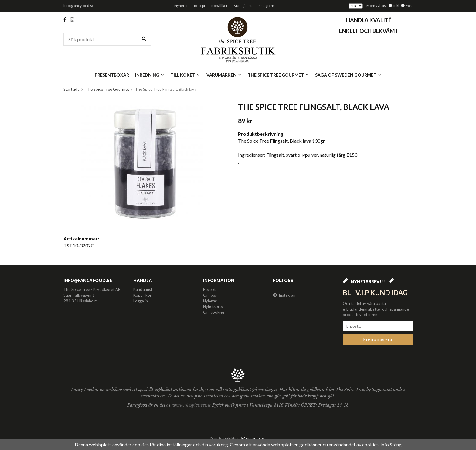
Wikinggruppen (253, 438)
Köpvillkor (219, 6)
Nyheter (181, 6)
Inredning (150, 75)
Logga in (141, 301)
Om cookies (214, 312)
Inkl (396, 6)
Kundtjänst (243, 6)
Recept (200, 6)
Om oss (210, 295)
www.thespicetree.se (192, 405)
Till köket (185, 75)
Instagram (266, 6)
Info (385, 444)
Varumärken (224, 75)
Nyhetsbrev (213, 306)
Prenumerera (378, 340)
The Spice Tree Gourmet (278, 75)
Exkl (409, 6)
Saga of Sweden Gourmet (348, 75)
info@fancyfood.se (79, 6)
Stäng (396, 444)
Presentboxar (112, 75)
